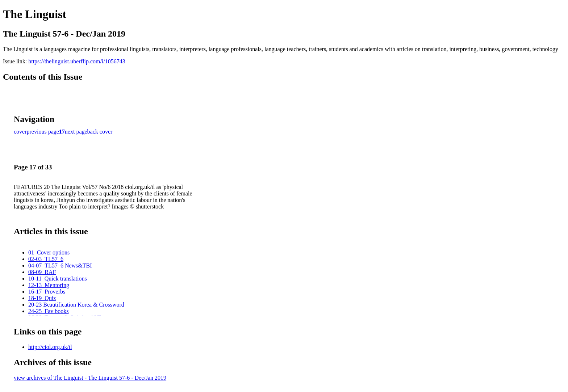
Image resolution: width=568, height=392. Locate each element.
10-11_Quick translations (58, 279)
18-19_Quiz (42, 298)
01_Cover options (49, 252)
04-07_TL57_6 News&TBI (60, 265)
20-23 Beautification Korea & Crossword (76, 305)
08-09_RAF (42, 272)
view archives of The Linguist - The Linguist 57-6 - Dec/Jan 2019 (90, 378)
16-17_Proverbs (47, 292)
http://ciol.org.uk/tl (50, 347)
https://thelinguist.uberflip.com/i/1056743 (77, 61)
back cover (100, 132)
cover (20, 132)
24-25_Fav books (49, 311)
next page (76, 132)
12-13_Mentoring (49, 285)
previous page (43, 132)
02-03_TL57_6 (46, 259)
